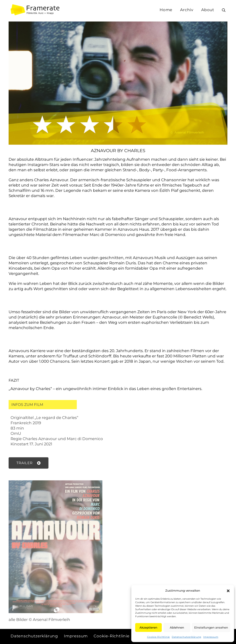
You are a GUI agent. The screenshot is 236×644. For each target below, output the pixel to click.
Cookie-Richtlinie (159, 637)
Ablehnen (177, 627)
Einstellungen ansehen (211, 627)
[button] (228, 591)
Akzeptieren (148, 627)
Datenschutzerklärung (186, 637)
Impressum (211, 637)
